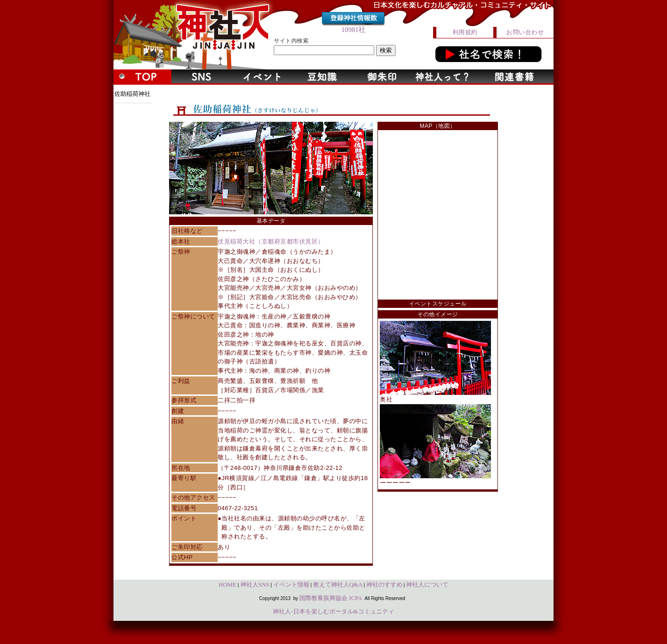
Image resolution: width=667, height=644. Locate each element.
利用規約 (465, 32)
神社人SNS (255, 585)
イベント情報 (291, 585)
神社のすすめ (384, 585)
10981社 (354, 30)
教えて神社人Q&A (338, 585)
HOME (227, 585)
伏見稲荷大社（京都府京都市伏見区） (271, 241)
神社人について (427, 585)
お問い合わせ (525, 32)
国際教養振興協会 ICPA (331, 598)
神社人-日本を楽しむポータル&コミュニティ (333, 611)
